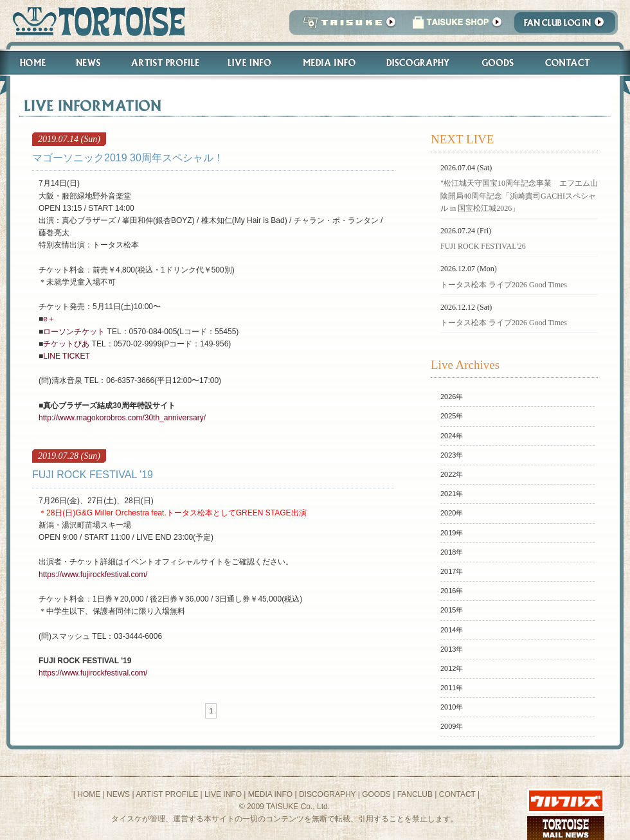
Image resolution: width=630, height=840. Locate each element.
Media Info (329, 63)
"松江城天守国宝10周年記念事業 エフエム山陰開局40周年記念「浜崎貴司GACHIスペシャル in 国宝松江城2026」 (519, 195)
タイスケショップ (457, 26)
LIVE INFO (223, 794)
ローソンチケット (74, 332)
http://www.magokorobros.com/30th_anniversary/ (122, 418)
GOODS (376, 794)
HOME (89, 794)
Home (27, 63)
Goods (499, 63)
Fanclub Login (568, 26)
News (88, 63)
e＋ (49, 319)
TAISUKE (346, 26)
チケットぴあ (66, 344)
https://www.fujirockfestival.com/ (93, 575)
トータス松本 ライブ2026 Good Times (504, 285)
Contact (574, 63)
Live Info (250, 63)
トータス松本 (95, 21)
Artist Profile (164, 63)
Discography (419, 63)
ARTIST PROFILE (167, 794)
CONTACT (457, 794)
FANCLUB (415, 794)
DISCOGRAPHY (327, 794)
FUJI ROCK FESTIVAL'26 (483, 246)
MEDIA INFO (270, 794)
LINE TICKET (66, 356)
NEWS (118, 794)
